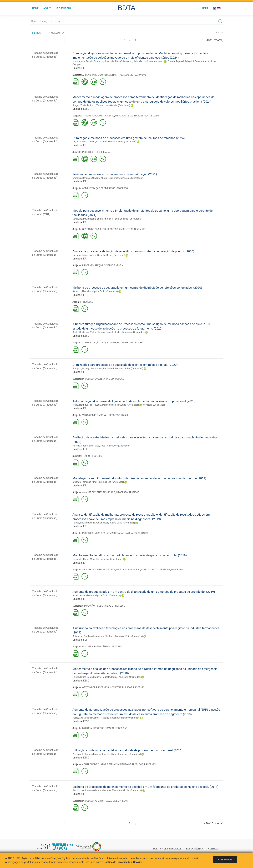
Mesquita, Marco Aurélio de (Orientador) (122, 790)
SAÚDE (145, 533)
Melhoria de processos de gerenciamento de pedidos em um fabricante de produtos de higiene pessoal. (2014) (145, 787)
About (47, 8)
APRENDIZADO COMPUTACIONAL (99, 75)
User (205, 8)
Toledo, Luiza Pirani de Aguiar (87, 523)
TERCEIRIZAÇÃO (103, 152)
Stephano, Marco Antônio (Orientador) (124, 636)
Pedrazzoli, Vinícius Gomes (86, 718)
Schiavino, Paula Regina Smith (88, 219)
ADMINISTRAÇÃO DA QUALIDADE (99, 343)
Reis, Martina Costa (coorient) (148, 61)
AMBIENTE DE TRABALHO (132, 229)
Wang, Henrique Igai (82, 405)
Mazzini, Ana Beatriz (83, 61)
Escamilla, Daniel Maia (84, 559)
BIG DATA (87, 728)
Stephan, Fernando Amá (84, 482)
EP (85, 68)
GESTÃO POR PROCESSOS (96, 687)
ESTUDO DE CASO (150, 116)
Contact (213, 849)
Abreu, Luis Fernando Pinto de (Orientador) (122, 178)
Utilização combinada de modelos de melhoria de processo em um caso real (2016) (127, 750)
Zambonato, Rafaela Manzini (87, 754)
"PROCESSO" (56, 33)
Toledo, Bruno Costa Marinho (87, 677)
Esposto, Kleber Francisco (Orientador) (125, 332)
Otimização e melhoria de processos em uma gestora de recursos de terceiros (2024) (129, 138)
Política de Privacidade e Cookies (123, 862)
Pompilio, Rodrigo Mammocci (87, 369)
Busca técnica (195, 849)
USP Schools (63, 8)
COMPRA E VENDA (113, 265)
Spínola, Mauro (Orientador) (111, 255)
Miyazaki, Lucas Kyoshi (154, 405)
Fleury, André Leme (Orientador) (119, 523)
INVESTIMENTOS (150, 570)
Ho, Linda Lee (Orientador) (111, 482)
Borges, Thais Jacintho (84, 105)
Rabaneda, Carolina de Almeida (88, 636)
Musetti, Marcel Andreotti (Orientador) (122, 677)
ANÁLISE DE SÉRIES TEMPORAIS (99, 492)
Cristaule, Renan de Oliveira (86, 178)
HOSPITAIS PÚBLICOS (121, 687)
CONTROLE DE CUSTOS (94, 764)
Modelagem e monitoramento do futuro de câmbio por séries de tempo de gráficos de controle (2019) (139, 478)
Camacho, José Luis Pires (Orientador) (113, 61)
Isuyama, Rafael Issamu (84, 255)
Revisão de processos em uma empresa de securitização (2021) (115, 174)
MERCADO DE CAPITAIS (127, 116)
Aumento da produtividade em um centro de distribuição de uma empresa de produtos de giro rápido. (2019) (144, 592)
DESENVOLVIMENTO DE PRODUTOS (125, 764)
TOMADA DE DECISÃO (116, 728)
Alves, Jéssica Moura (83, 595)
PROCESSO (123, 75)
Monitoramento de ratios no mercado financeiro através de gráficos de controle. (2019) (130, 555)
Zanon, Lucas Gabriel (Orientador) (113, 105)
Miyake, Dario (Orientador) (105, 291)
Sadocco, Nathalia (82, 291)
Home (35, 8)
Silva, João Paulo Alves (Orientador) (112, 446)
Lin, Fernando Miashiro (84, 142)
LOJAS (124, 415)
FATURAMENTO (125, 343)
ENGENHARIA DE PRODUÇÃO (109, 379)
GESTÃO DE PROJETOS (94, 229)
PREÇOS (99, 265)
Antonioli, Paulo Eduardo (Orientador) (122, 219)
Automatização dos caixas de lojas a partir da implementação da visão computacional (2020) (134, 401)
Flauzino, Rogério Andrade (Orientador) (120, 718)
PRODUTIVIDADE (104, 606)
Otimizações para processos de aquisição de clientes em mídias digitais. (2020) (125, 365)
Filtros (36, 33)
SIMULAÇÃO (89, 606)
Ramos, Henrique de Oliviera (87, 790)
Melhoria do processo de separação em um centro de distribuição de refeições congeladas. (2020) (137, 288)
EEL (85, 449)
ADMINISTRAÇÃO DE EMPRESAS (99, 188)
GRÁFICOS (134, 492)
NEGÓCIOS (100, 533)
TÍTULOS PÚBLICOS (92, 116)
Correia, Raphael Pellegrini (181, 61)
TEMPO (86, 456)
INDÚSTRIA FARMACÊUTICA (96, 647)
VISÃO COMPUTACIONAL (95, 415)
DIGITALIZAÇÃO (138, 75)
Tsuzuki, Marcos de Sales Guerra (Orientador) (116, 405)
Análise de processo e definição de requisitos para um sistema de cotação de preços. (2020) (133, 251)
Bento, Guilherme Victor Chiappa (89, 332)
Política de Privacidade (167, 849)
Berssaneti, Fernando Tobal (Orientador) (116, 142)
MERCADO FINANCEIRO (128, 570)
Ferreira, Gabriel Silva (83, 446)
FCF (85, 640)
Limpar (220, 33)
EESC (86, 109)
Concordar (225, 860)
